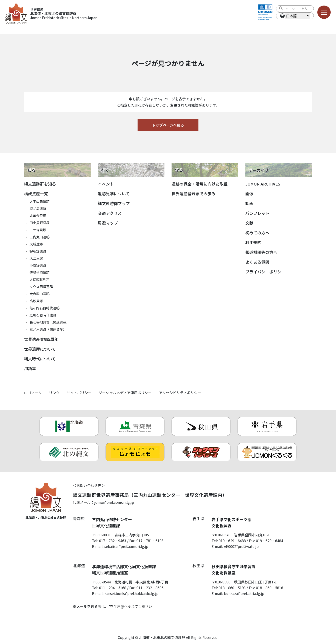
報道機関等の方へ (261, 252)
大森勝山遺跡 (40, 294)
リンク (54, 393)
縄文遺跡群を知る (40, 184)
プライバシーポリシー (265, 272)
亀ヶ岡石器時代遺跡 (45, 308)
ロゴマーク (33, 393)
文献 (249, 223)
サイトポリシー (79, 393)
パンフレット (257, 213)
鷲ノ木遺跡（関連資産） (48, 329)
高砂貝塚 (36, 301)
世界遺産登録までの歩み (194, 194)
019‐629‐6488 (232, 541)
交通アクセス (110, 213)
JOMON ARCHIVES (263, 184)
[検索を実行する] (281, 9)
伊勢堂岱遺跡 (40, 272)
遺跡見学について (114, 194)
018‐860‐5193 (232, 588)
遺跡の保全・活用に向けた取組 (200, 184)
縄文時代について (40, 359)
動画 (249, 203)
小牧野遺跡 (38, 265)
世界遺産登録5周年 (41, 339)
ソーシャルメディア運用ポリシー (125, 393)
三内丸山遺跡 (40, 237)
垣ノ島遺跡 (38, 208)
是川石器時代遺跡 (43, 315)
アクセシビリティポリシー (180, 393)
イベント (106, 184)
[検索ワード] (298, 9)
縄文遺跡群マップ (114, 203)
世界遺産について (40, 349)
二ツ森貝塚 (38, 230)
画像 (249, 194)
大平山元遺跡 (40, 201)
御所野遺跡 (38, 251)
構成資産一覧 (36, 194)
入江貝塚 (36, 258)
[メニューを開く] (324, 12)
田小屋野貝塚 (40, 223)
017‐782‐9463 (113, 541)
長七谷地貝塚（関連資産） (50, 322)
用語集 (30, 368)
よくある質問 (257, 262)
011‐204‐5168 (113, 588)
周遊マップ (108, 223)
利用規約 (253, 242)
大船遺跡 (36, 244)
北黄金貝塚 (38, 216)
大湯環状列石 (40, 280)
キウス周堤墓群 (41, 287)
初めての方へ (257, 233)
